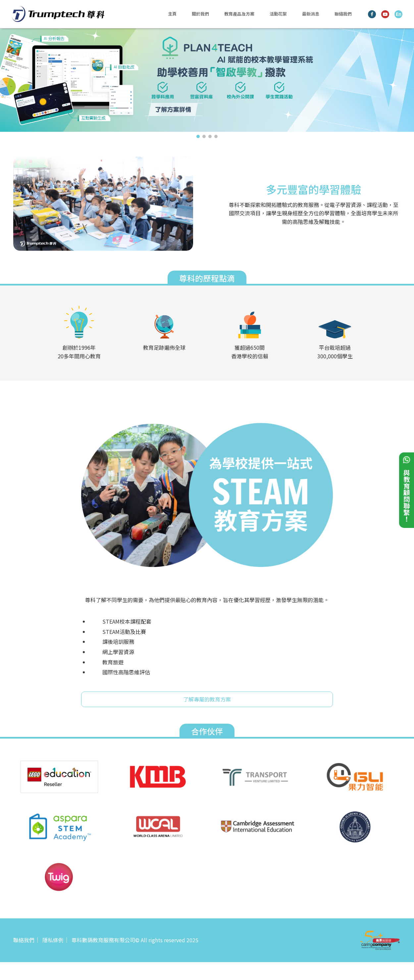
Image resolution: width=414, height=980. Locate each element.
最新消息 (311, 14)
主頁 (172, 14)
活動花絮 (278, 14)
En (399, 14)
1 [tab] (198, 136)
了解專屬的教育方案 (207, 699)
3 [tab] (210, 136)
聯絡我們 (343, 14)
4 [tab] (216, 136)
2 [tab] (204, 136)
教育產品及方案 (239, 14)
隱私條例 (53, 940)
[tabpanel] (207, 80)
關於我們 (200, 14)
